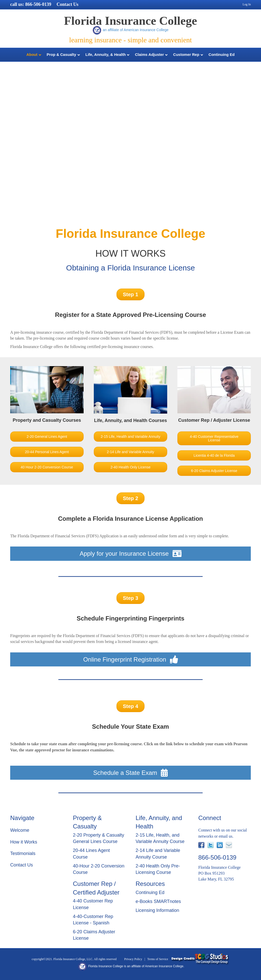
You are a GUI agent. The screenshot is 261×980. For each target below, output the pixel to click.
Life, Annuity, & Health (106, 54)
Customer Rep (186, 54)
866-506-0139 (38, 4)
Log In (247, 4)
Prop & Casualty (61, 54)
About (32, 54)
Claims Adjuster (150, 54)
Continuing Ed (221, 54)
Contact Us (68, 4)
